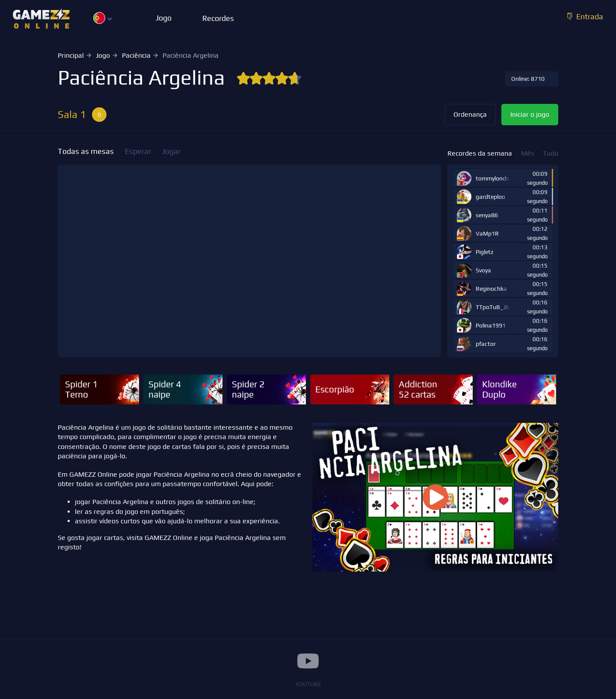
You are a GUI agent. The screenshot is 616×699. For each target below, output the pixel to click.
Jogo (103, 55)
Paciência (136, 55)
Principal (71, 55)
